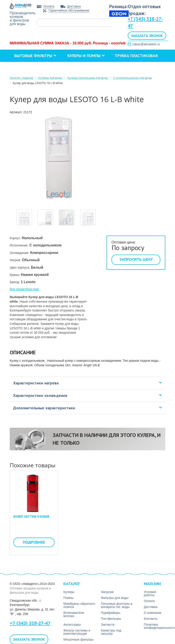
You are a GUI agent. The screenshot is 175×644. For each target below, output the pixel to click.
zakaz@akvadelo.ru (146, 44)
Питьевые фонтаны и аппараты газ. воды (117, 605)
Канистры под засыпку (111, 632)
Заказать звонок (147, 36)
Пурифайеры (110, 613)
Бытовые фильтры (35, 56)
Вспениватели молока (74, 614)
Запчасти (108, 625)
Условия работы (150, 593)
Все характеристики (24, 289)
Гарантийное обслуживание (69, 11)
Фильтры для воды (115, 598)
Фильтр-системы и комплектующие (77, 632)
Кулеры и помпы (86, 56)
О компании (54, 68)
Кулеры (69, 592)
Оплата (49, 6)
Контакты (89, 68)
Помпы (68, 598)
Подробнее (34, 542)
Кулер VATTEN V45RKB (31, 517)
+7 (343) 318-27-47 (30, 623)
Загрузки (22, 68)
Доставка (74, 6)
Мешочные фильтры (78, 639)
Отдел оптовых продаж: (144, 10)
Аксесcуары (72, 625)
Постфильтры (111, 619)
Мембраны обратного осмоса (79, 605)
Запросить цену (136, 259)
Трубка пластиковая (136, 56)
